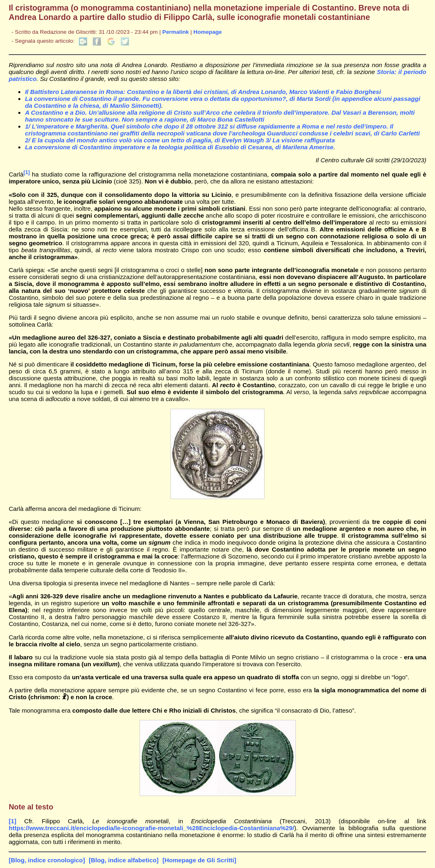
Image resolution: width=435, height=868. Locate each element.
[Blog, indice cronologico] (47, 860)
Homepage (208, 32)
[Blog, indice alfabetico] (124, 860)
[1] (27, 172)
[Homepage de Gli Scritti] (199, 860)
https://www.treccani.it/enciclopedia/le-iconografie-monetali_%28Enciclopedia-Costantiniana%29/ (151, 828)
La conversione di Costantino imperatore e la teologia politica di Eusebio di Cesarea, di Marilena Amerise (179, 147)
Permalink (176, 32)
